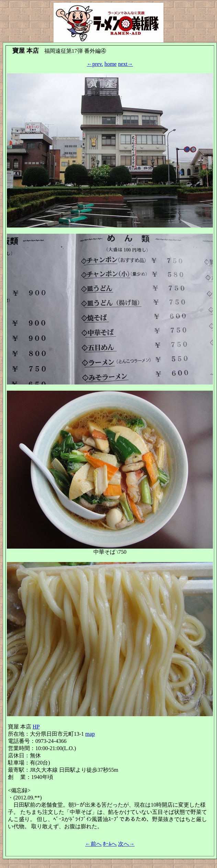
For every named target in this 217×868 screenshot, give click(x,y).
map (90, 734)
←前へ (93, 844)
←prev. (95, 64)
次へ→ (126, 844)
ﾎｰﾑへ (110, 844)
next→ (126, 64)
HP (36, 727)
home (111, 64)
